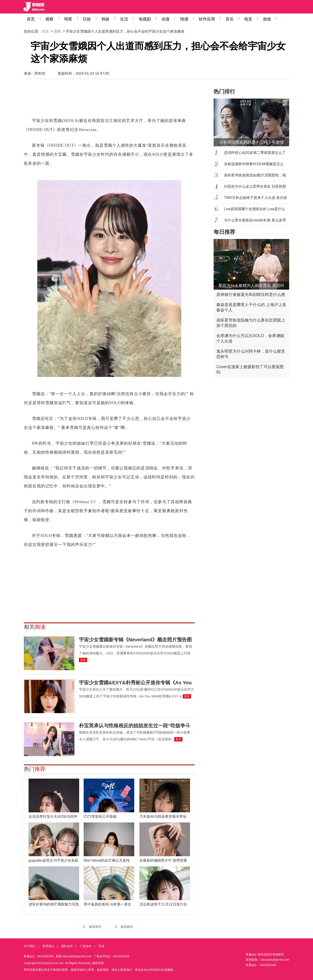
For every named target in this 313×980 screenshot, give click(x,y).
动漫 (165, 19)
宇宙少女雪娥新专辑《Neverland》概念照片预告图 (135, 640)
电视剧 (145, 19)
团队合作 (67, 946)
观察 (49, 19)
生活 (124, 19)
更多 (83, 660)
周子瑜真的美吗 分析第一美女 (107, 904)
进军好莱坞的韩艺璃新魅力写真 (54, 904)
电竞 (248, 19)
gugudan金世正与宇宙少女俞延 (54, 860)
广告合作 (86, 946)
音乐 (230, 19)
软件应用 (207, 19)
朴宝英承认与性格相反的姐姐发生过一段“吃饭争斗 (135, 726)
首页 (31, 19)
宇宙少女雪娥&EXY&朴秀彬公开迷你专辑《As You (135, 683)
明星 (68, 19)
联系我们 (48, 946)
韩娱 (105, 19)
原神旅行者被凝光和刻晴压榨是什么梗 (251, 295)
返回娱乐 (127, 927)
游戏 (267, 19)
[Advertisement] (109, 100)
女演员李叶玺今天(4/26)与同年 (53, 817)
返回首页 (95, 927)
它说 (101, 946)
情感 (184, 19)
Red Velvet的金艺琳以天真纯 (107, 860)
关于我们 (30, 946)
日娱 (87, 19)
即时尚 (40, 73)
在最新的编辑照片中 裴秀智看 (163, 860)
